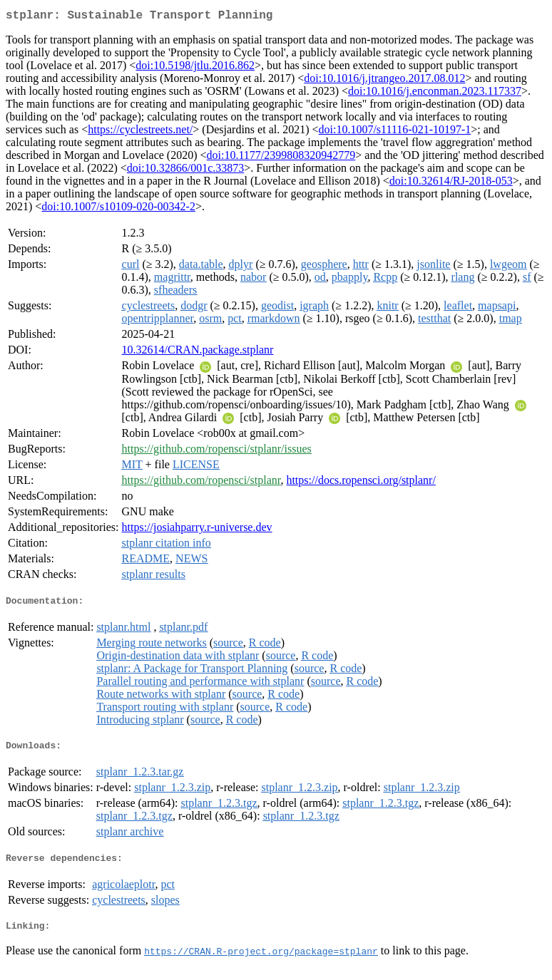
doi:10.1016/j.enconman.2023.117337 (435, 94)
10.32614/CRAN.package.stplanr (198, 352)
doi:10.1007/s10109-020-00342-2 (118, 209)
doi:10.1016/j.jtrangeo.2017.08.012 (384, 81)
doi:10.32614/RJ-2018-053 (451, 184)
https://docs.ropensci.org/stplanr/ (361, 483)
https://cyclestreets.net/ (140, 132)
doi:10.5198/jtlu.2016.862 (195, 68)
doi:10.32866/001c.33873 (185, 171)
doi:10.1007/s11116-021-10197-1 (395, 132)
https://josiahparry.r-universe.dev (197, 530)
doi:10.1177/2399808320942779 (281, 158)
